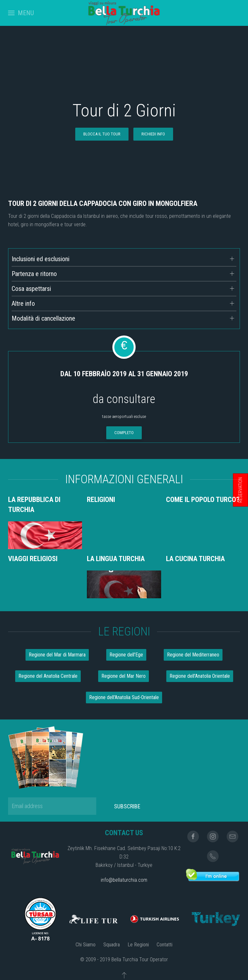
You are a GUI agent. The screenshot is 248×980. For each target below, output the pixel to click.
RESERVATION (240, 490)
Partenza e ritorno (34, 274)
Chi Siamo (86, 945)
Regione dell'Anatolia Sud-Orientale (124, 697)
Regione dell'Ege (126, 655)
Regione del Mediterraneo (193, 655)
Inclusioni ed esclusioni (41, 259)
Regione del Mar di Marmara (57, 655)
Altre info (23, 304)
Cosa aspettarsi (31, 289)
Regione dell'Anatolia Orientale (200, 676)
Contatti (165, 945)
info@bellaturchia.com (124, 880)
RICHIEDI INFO (153, 134)
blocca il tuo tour (102, 134)
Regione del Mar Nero (124, 676)
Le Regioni (138, 945)
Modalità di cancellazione (43, 318)
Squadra (112, 945)
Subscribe (127, 806)
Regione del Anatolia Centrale (48, 676)
